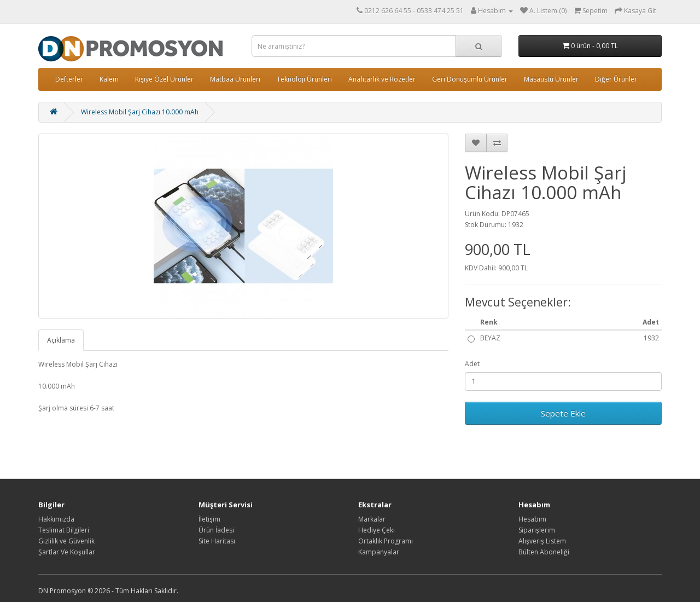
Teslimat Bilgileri (64, 530)
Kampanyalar (379, 552)
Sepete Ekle (563, 413)
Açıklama (61, 340)
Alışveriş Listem (542, 541)
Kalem (109, 79)
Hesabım (532, 519)
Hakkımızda (56, 519)
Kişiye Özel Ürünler (164, 79)
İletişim (209, 519)
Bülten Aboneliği (544, 552)
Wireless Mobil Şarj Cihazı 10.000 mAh (140, 112)
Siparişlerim (537, 530)
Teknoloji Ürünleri (304, 79)
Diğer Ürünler (616, 79)
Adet (472, 364)
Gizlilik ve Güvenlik (66, 541)
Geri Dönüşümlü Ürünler (470, 79)
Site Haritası (217, 541)
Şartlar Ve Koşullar (67, 552)
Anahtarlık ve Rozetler (382, 79)
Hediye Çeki (377, 530)
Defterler (69, 79)
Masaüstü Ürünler (551, 79)
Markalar (372, 519)
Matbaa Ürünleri (235, 79)
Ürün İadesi (216, 530)
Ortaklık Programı (386, 541)
